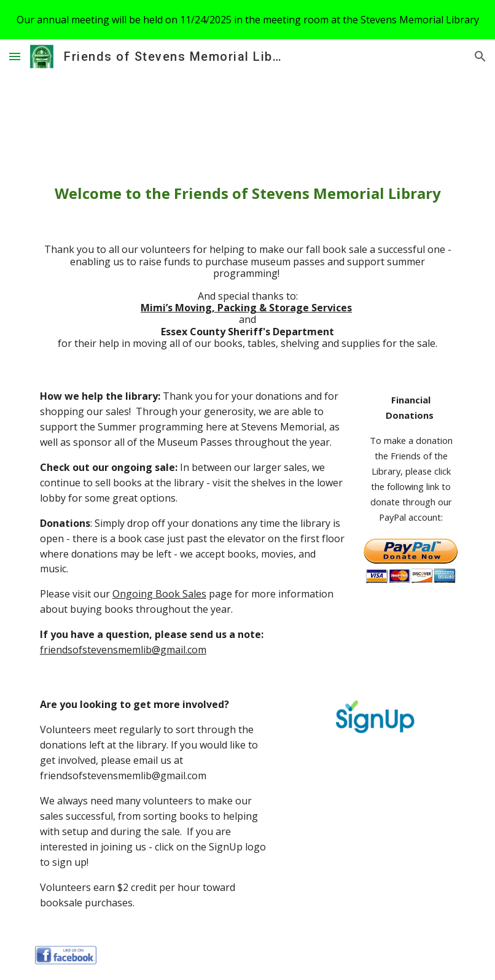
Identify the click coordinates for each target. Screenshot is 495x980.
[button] (15, 56)
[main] (247, 193)
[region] (247, 20)
